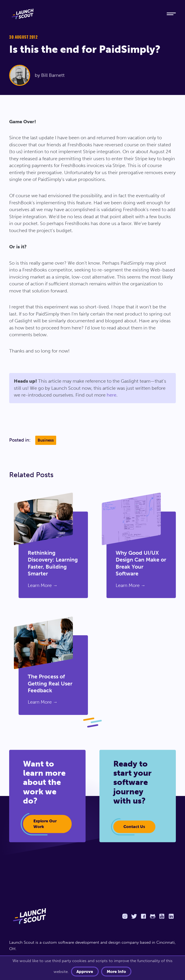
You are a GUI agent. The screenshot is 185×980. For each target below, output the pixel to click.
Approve (86, 971)
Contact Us (134, 826)
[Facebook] (143, 916)
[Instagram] (125, 916)
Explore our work (44, 824)
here (112, 395)
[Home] (83, 14)
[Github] (153, 916)
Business (46, 440)
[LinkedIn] (171, 916)
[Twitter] (134, 916)
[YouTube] (162, 916)
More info (116, 971)
